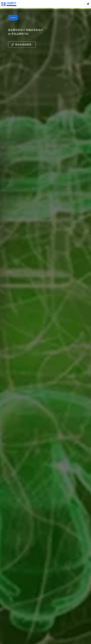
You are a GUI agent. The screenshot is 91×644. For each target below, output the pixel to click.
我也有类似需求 (23, 45)
